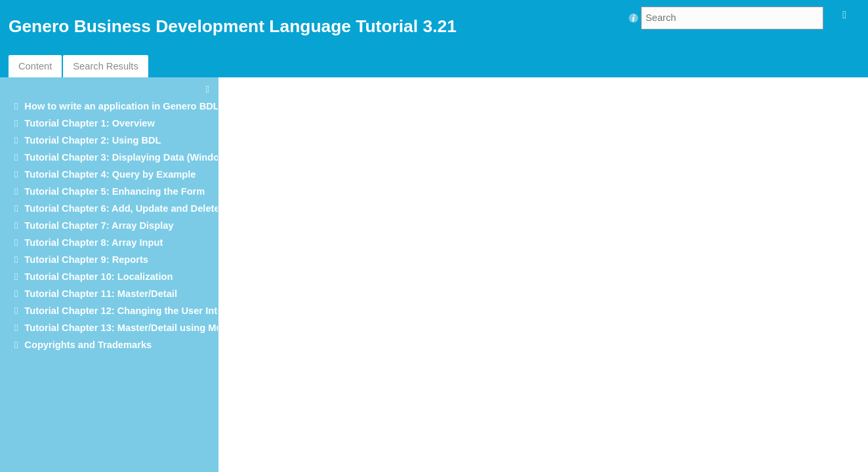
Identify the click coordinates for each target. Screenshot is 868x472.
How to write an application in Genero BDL (121, 106)
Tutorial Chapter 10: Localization (98, 277)
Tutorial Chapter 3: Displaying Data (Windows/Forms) (146, 157)
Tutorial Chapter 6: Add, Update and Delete (122, 208)
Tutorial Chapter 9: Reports (86, 260)
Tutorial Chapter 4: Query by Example (110, 174)
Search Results (105, 66)
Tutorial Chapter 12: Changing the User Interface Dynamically (164, 311)
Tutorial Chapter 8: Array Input (93, 243)
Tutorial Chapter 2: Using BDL (93, 140)
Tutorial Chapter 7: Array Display (99, 226)
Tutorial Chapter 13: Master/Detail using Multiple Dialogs (153, 328)
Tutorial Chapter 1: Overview (89, 123)
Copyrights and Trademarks (88, 345)
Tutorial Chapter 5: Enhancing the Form (114, 191)
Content (35, 66)
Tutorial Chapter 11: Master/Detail (101, 294)
